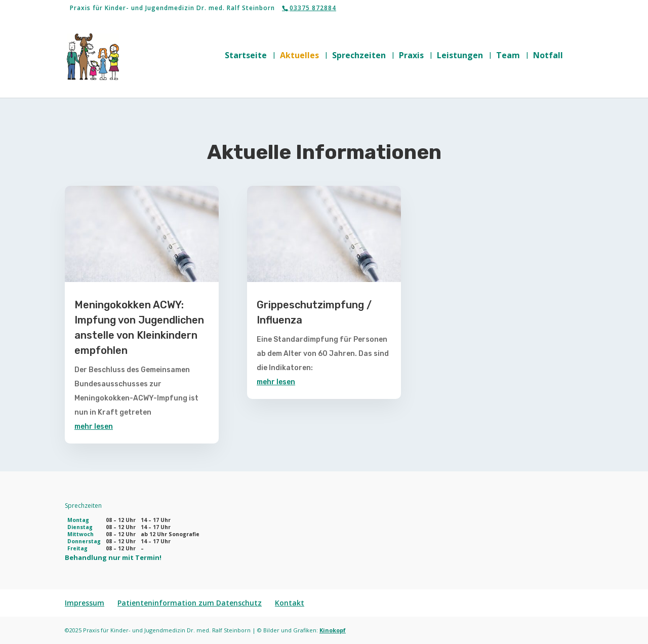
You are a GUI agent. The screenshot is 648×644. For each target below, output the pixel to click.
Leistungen (460, 56)
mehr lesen (94, 427)
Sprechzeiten (359, 56)
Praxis (411, 56)
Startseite (246, 56)
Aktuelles (299, 56)
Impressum (85, 603)
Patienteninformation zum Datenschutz (190, 603)
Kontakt (290, 603)
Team (508, 56)
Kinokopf (333, 630)
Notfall (548, 56)
